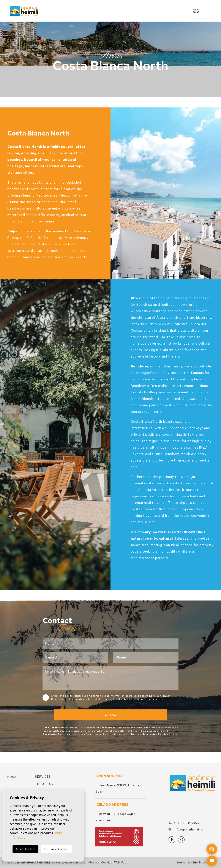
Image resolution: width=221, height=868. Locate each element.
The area (43, 784)
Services (43, 777)
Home (12, 777)
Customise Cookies (56, 849)
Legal (84, 862)
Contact (110, 715)
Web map (120, 862)
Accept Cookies (25, 849)
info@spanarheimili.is (186, 829)
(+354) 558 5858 (184, 823)
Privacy (94, 862)
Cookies (107, 862)
